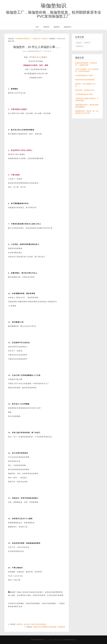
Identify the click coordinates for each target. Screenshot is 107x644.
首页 (37, 27)
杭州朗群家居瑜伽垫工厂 (23, 39)
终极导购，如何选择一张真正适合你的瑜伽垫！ (32, 624)
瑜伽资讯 (57, 27)
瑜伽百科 (46, 27)
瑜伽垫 (37, 57)
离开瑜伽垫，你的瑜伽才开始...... (86, 90)
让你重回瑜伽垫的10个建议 (84, 75)
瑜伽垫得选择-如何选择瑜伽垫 (85, 80)
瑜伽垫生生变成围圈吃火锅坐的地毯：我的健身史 (49, 627)
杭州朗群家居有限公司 (38, 640)
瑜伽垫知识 (54, 6)
